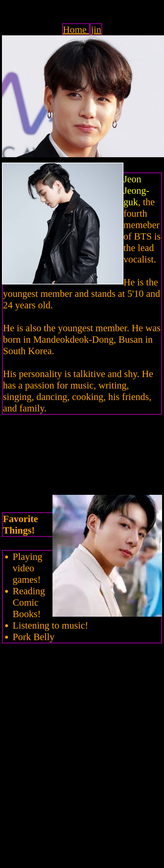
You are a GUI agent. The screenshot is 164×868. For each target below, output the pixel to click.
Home (76, 30)
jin (96, 30)
